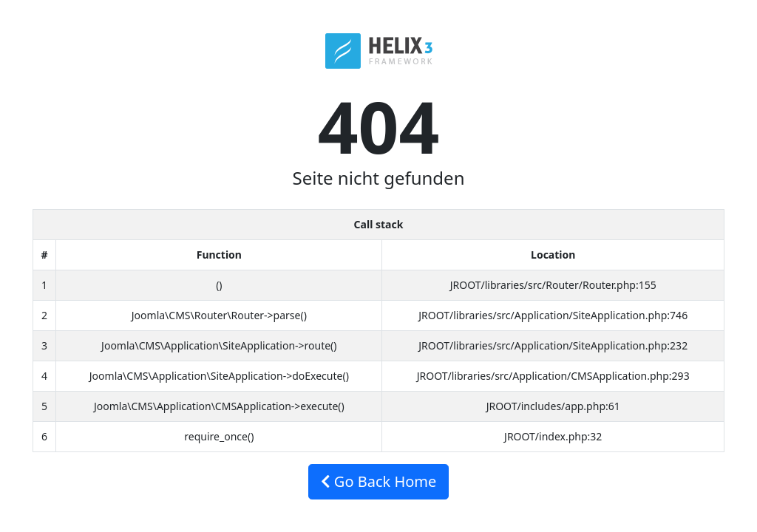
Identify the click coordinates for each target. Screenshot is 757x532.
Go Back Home (379, 481)
